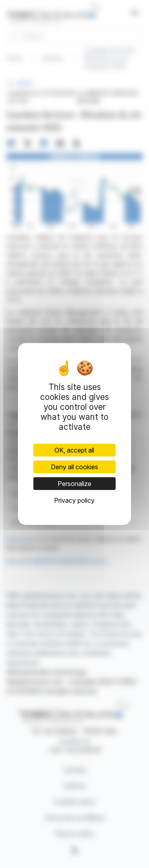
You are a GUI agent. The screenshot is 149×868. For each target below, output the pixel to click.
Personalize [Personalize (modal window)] (74, 484)
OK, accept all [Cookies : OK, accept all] (74, 450)
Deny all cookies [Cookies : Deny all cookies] (74, 467)
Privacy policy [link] (74, 500)
